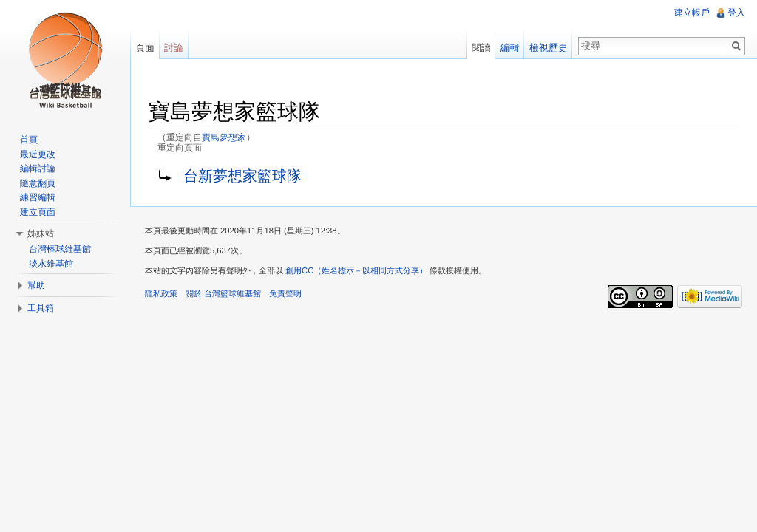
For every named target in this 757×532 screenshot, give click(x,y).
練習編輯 (38, 197)
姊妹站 (41, 233)
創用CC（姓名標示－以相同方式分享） (356, 270)
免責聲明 (285, 293)
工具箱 (41, 308)
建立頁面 (38, 212)
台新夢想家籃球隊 (242, 176)
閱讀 (481, 48)
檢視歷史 (549, 48)
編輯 (510, 48)
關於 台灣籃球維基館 (223, 293)
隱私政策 (161, 293)
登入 (736, 13)
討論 (174, 48)
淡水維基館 (51, 264)
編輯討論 (38, 168)
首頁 (29, 140)
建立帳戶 (692, 13)
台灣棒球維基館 (60, 249)
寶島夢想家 (224, 137)
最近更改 (38, 154)
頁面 (145, 48)
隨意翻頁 (38, 183)
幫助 (36, 285)
